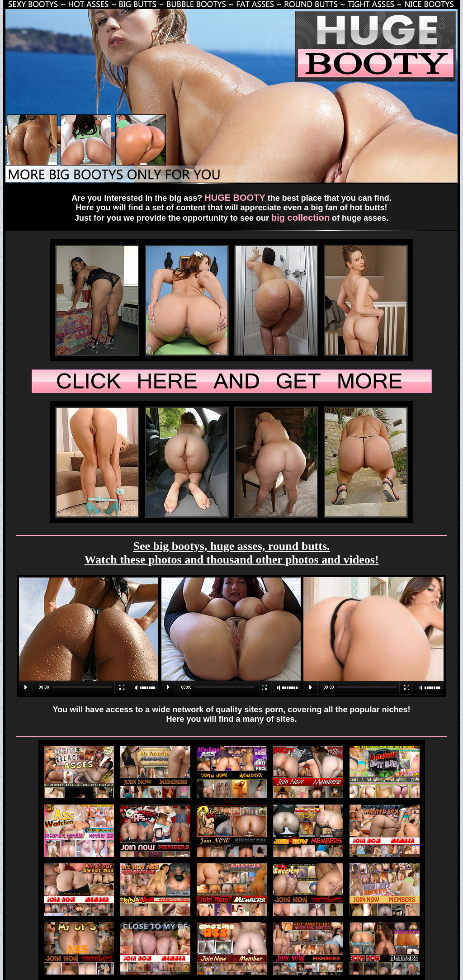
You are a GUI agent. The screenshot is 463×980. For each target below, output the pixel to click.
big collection (300, 218)
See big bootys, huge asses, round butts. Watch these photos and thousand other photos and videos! (231, 553)
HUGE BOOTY (235, 198)
